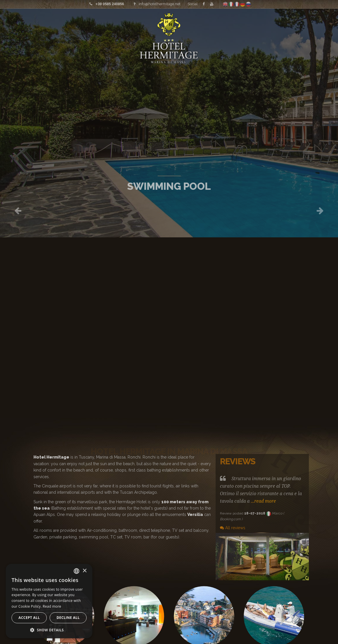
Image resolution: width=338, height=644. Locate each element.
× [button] (84, 571)
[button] (49, 630)
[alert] (49, 601)
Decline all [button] (68, 618)
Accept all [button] (29, 618)
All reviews (233, 528)
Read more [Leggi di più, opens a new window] (52, 606)
